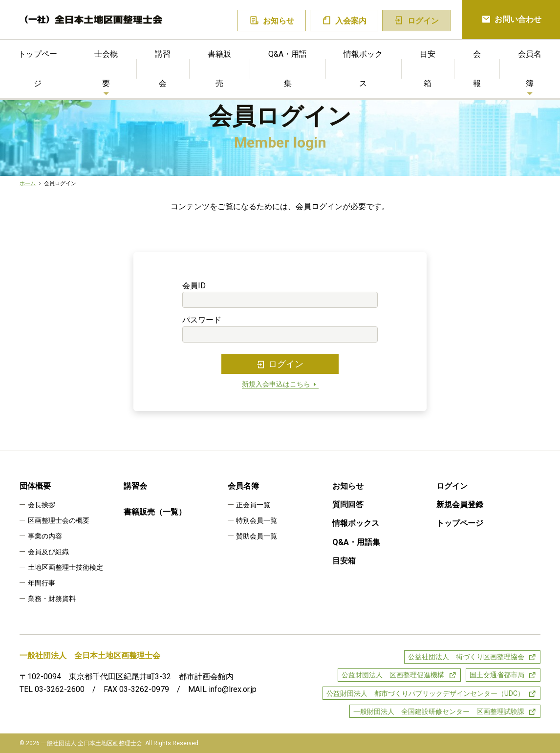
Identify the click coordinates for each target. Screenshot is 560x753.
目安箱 (428, 69)
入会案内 (344, 21)
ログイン (280, 364)
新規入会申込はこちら (280, 384)
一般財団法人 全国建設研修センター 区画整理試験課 (439, 711)
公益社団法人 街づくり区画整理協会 (466, 657)
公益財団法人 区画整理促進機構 (393, 675)
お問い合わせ (511, 20)
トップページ (460, 523)
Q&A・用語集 (288, 69)
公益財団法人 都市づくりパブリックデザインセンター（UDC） (425, 693)
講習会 (163, 69)
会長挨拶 (42, 505)
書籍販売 (219, 69)
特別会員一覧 (257, 520)
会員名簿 (243, 486)
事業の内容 (45, 536)
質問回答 (348, 505)
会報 (477, 69)
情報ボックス (363, 69)
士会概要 (106, 69)
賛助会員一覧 (257, 536)
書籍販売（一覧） (155, 512)
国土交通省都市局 (497, 675)
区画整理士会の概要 (59, 520)
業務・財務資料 (52, 599)
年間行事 (42, 583)
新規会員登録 (460, 505)
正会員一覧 (253, 505)
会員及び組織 (48, 552)
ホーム (28, 183)
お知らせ (272, 21)
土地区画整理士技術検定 (65, 567)
